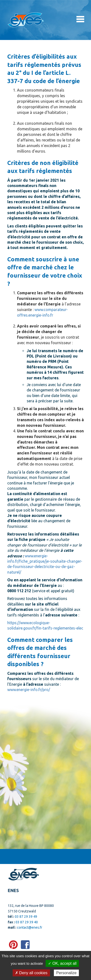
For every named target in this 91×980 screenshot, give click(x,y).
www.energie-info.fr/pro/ (29, 690)
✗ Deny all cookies (31, 973)
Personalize (66, 973)
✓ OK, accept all (62, 963)
